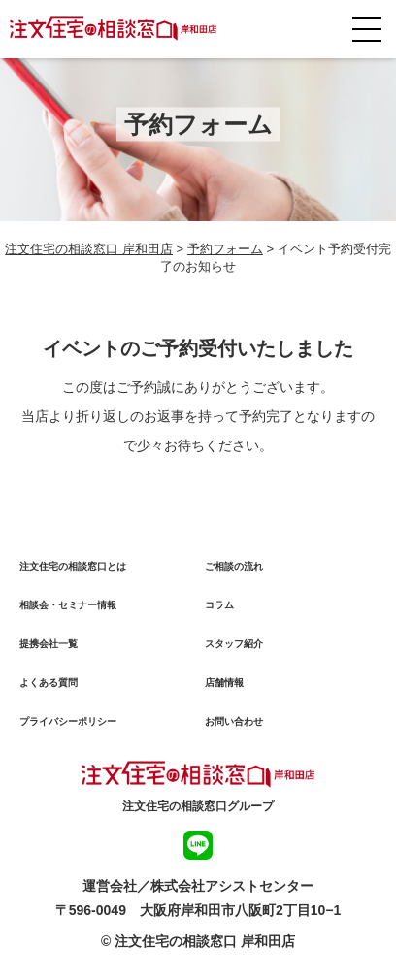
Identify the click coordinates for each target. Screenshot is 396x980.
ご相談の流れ (234, 566)
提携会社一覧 (49, 644)
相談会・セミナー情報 (68, 605)
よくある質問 (49, 683)
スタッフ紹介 (234, 644)
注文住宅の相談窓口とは (73, 566)
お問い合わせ (234, 721)
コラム (219, 605)
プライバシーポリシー (68, 721)
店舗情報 (224, 683)
